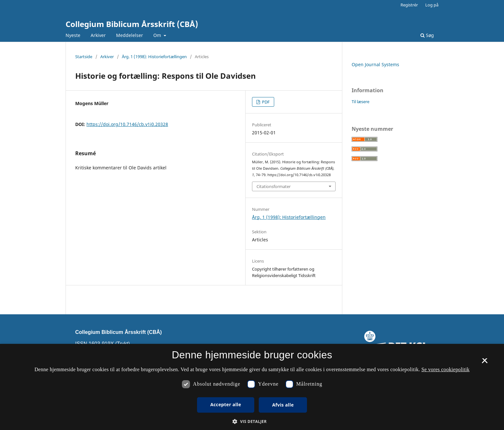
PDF (265, 102)
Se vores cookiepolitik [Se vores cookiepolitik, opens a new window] (446, 369)
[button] (252, 421)
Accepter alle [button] (226, 404)
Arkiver (98, 35)
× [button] (485, 363)
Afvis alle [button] (283, 405)
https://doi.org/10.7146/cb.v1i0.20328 (127, 124)
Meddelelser (130, 35)
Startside (84, 57)
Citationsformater (274, 186)
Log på (432, 5)
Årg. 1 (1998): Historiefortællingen (154, 57)
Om (158, 35)
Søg (427, 35)
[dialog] (252, 387)
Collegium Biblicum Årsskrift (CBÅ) (132, 24)
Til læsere (360, 102)
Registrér (409, 5)
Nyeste (73, 35)
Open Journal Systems (375, 64)
